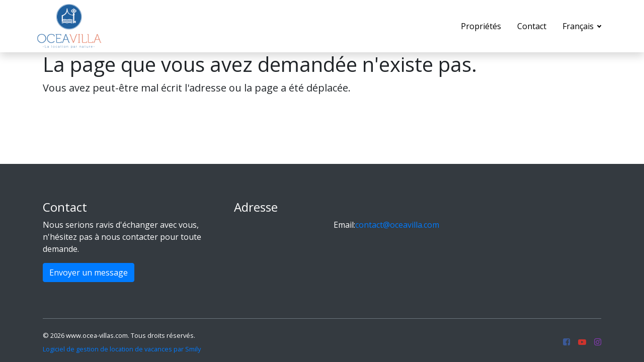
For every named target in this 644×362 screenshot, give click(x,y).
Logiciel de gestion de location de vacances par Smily (122, 349)
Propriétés (481, 26)
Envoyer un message (89, 273)
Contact (532, 26)
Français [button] (579, 26)
